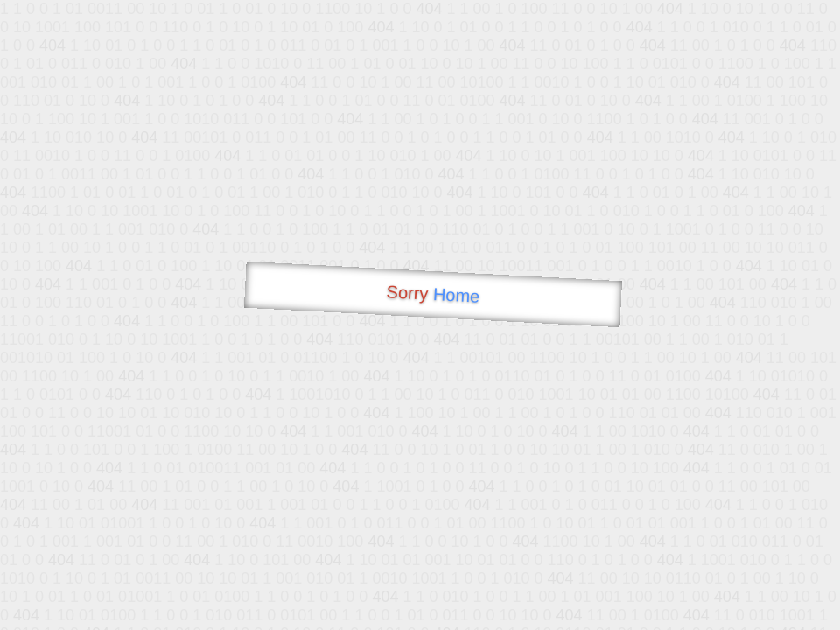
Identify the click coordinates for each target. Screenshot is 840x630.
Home (456, 295)
